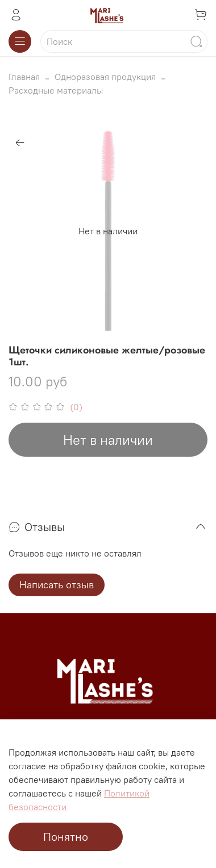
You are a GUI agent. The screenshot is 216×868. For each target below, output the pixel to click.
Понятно (66, 837)
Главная (24, 77)
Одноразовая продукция (105, 77)
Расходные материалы (56, 90)
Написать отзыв (57, 585)
